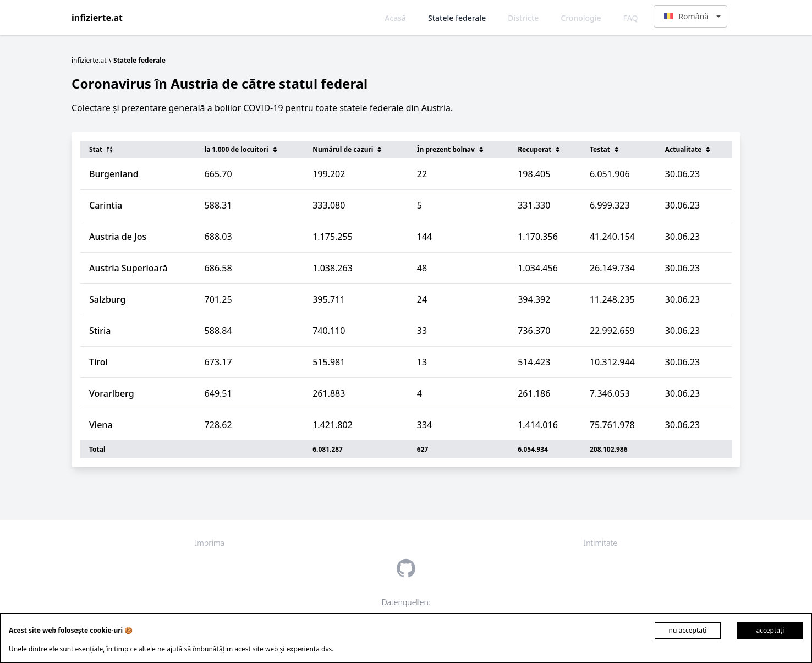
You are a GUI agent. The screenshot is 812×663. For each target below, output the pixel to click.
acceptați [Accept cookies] (770, 630)
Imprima (210, 543)
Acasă (395, 18)
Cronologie (581, 18)
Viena (101, 425)
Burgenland (114, 174)
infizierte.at (97, 18)
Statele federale (457, 18)
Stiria (100, 331)
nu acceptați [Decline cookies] (688, 630)
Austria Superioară (128, 268)
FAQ (631, 18)
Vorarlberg (112, 393)
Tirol (98, 362)
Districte (523, 18)
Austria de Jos (118, 237)
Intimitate (600, 543)
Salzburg (107, 299)
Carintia (106, 205)
